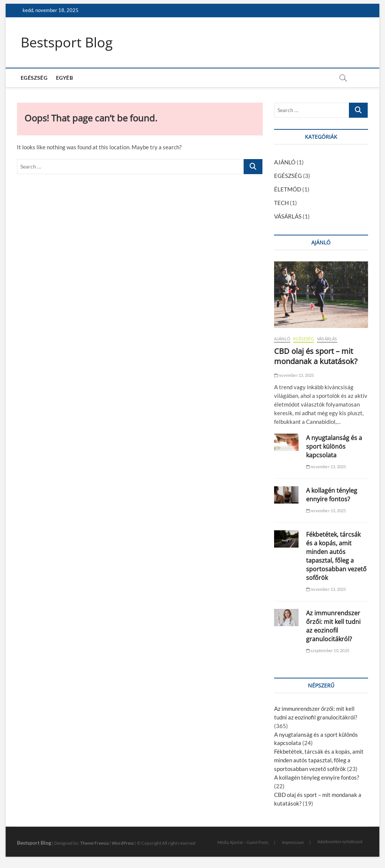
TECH (281, 203)
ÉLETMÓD (288, 189)
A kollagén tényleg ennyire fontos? (332, 495)
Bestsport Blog (67, 42)
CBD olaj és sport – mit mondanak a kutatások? (316, 356)
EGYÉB (64, 78)
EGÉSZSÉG (34, 78)
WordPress (123, 843)
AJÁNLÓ (285, 162)
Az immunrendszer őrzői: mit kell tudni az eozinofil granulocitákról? (333, 626)
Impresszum (293, 842)
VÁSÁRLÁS (288, 216)
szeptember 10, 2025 (328, 650)
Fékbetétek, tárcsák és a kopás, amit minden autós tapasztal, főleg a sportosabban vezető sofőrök (336, 556)
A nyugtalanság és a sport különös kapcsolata (334, 446)
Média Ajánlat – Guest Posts (243, 842)
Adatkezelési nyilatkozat (340, 841)
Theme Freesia (94, 843)
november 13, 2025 (294, 375)
